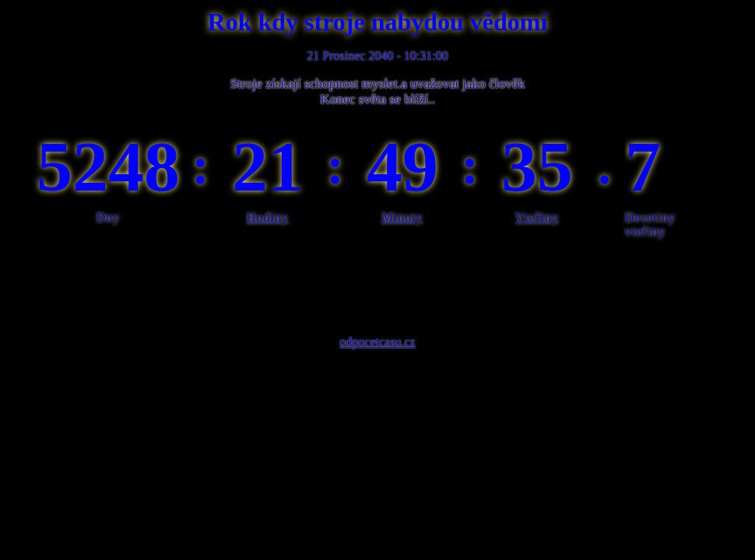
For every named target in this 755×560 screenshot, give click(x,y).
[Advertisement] (378, 282)
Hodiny (268, 217)
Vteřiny (537, 217)
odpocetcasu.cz (377, 342)
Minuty (402, 217)
